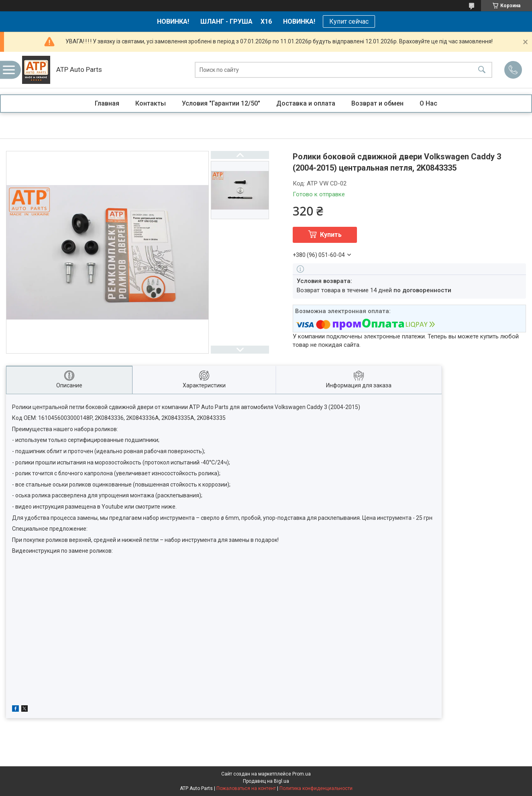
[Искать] (482, 70)
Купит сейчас (349, 21)
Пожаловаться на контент (246, 788)
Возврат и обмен (377, 103)
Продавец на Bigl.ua (266, 781)
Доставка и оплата (306, 103)
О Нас (428, 103)
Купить (331, 235)
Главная (107, 103)
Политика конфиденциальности (316, 788)
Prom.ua (302, 774)
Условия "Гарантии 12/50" (221, 103)
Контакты (151, 103)
